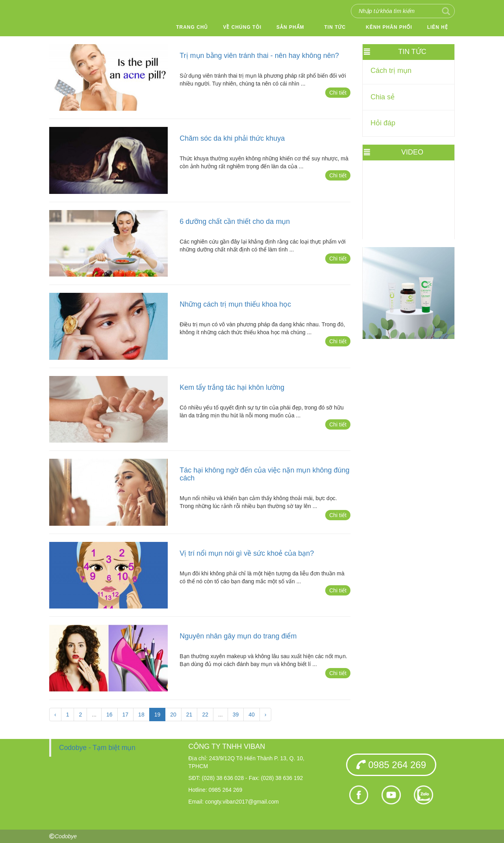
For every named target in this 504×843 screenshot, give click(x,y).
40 (252, 715)
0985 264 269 (391, 765)
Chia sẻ (383, 97)
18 (141, 715)
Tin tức (335, 27)
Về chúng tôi (242, 27)
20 (173, 715)
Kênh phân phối (389, 27)
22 (205, 715)
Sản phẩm (290, 27)
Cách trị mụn (391, 71)
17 (126, 715)
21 (189, 715)
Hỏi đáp (383, 123)
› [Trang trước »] (266, 715)
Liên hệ (438, 27)
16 (109, 715)
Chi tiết (338, 93)
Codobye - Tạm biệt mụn (97, 748)
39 (236, 715)
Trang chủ (192, 27)
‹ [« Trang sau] (55, 715)
